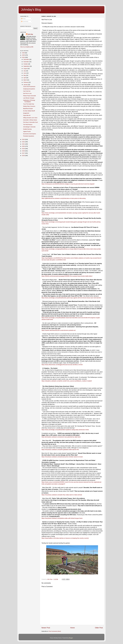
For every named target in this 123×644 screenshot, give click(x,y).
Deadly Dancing (27, 129)
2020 (24, 146)
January (26, 85)
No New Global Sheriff (29, 111)
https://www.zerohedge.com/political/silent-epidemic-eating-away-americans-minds (65, 430)
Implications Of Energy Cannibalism (29, 101)
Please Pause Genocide (29, 96)
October (26, 64)
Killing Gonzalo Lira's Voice (30, 118)
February (26, 82)
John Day (30, 34)
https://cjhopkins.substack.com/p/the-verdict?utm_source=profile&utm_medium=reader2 (67, 381)
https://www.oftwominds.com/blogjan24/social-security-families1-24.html (62, 365)
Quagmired (26, 113)
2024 (24, 57)
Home (73, 628)
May (25, 75)
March (25, 80)
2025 (24, 55)
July (25, 71)
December (26, 59)
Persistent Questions (29, 136)
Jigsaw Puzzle (27, 131)
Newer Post (46, 628)
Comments (25, 22)
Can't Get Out (27, 91)
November (26, 62)
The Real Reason (28, 125)
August (26, 69)
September (27, 66)
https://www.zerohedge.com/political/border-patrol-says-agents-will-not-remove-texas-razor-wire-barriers (71, 298)
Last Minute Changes (29, 98)
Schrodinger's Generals (29, 127)
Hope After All (27, 115)
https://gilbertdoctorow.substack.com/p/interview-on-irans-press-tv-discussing (64, 198)
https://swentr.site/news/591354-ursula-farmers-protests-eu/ (59, 330)
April (25, 78)
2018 (24, 151)
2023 (24, 139)
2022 (24, 142)
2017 (24, 153)
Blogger (71, 638)
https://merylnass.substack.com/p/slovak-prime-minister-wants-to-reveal (62, 457)
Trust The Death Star (29, 104)
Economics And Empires (30, 134)
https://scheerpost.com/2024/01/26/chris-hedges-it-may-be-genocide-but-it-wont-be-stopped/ (68, 184)
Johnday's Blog (31, 10)
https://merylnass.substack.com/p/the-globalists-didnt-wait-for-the (60, 450)
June (25, 73)
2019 (24, 149)
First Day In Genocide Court (30, 122)
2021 (24, 144)
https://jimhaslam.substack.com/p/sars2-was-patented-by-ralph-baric (61, 437)
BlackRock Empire (28, 109)
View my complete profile (27, 47)
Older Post (99, 628)
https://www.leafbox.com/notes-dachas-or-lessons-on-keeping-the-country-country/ (65, 538)
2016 (24, 156)
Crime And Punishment (29, 87)
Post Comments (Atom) (55, 631)
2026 (24, 53)
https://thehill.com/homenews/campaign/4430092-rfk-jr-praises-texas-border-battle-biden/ (67, 276)
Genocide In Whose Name (30, 120)
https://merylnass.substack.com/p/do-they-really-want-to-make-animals (62, 495)
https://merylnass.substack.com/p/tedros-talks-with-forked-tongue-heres (62, 518)
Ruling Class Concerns (29, 106)
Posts (23, 19)
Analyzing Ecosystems (29, 89)
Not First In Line (27, 93)
